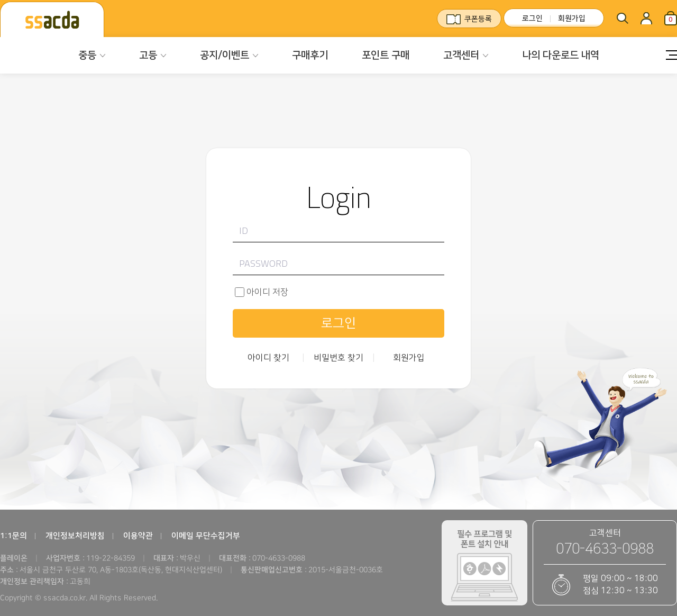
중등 (87, 55)
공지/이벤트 (225, 55)
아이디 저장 (267, 292)
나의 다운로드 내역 (561, 55)
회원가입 (572, 19)
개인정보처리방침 (75, 536)
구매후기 (310, 55)
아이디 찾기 (268, 358)
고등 (148, 55)
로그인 (532, 19)
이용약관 (138, 536)
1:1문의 (13, 536)
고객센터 (461, 55)
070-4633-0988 (605, 549)
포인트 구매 (386, 55)
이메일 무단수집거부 (206, 536)
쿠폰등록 (478, 19)
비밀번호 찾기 (338, 358)
